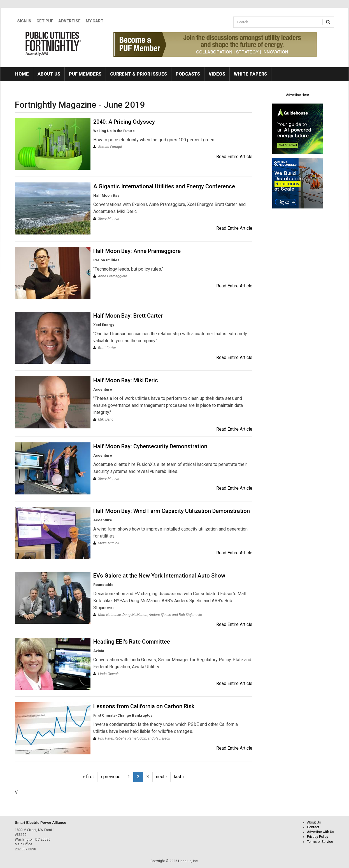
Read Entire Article (234, 157)
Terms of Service (320, 842)
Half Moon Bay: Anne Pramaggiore (137, 251)
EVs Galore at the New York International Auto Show (159, 576)
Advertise (69, 21)
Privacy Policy (318, 837)
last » (179, 777)
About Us (49, 74)
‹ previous (111, 777)
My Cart (95, 21)
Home (22, 74)
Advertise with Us (321, 832)
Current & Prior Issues (139, 74)
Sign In (24, 21)
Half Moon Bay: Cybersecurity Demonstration (150, 446)
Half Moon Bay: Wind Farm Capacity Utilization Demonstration (172, 511)
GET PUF (45, 21)
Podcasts (188, 74)
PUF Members (85, 74)
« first (88, 777)
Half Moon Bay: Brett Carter (128, 316)
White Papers (250, 74)
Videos (217, 74)
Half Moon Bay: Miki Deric (126, 380)
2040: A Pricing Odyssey (124, 122)
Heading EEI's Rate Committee (132, 642)
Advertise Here (297, 95)
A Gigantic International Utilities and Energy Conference (164, 186)
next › (161, 777)
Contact (313, 827)
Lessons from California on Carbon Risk (144, 706)
